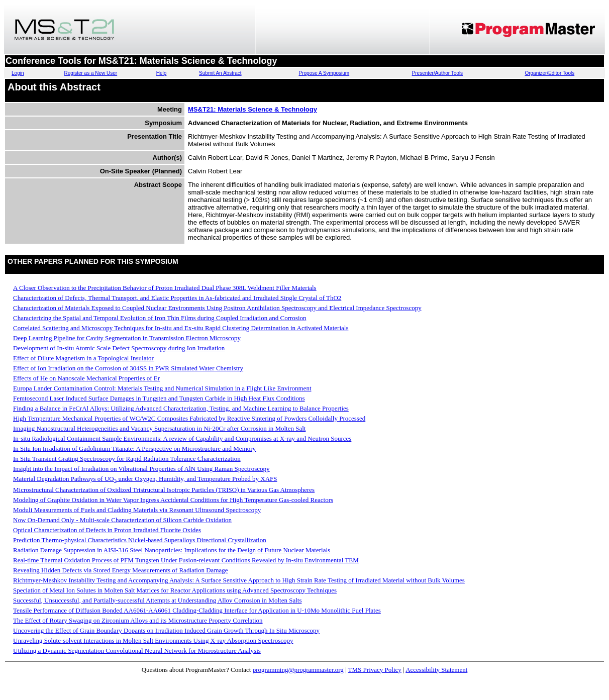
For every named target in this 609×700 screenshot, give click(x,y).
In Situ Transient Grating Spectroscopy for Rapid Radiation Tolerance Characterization (127, 459)
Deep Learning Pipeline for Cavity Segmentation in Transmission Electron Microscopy (127, 338)
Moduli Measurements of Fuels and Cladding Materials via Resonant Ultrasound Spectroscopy (137, 510)
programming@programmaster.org (298, 670)
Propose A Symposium (324, 73)
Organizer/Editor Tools (549, 73)
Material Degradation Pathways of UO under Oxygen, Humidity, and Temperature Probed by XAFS (145, 479)
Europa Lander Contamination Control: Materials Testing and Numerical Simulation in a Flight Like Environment (162, 388)
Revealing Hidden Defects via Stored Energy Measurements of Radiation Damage (121, 570)
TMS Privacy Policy (375, 670)
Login (18, 73)
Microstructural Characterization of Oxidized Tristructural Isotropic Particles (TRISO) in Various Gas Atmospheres (164, 490)
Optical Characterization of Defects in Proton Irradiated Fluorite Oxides (107, 530)
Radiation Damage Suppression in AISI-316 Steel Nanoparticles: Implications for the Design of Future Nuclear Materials (172, 550)
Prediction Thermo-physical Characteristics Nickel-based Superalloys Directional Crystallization (140, 540)
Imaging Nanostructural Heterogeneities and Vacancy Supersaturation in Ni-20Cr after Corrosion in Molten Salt (159, 428)
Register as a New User (91, 73)
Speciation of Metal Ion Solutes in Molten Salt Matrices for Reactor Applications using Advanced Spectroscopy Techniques (175, 590)
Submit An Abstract (220, 73)
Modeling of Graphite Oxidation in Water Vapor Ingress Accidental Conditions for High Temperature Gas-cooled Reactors (173, 500)
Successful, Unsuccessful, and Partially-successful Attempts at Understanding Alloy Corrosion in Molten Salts (157, 600)
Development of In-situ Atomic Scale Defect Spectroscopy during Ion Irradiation (119, 348)
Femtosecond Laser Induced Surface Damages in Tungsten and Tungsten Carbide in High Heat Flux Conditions (159, 398)
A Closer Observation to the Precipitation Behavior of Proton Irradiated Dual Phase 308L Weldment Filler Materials (165, 288)
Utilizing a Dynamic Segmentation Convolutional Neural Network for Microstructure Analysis (137, 651)
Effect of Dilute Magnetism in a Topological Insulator (83, 358)
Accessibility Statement (436, 670)
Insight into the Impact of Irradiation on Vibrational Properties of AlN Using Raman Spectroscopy (141, 469)
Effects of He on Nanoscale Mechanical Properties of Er (86, 378)
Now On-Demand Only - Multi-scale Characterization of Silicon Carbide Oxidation (122, 520)
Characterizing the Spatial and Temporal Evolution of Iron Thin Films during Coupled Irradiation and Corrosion (160, 318)
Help (162, 73)
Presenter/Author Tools (438, 73)
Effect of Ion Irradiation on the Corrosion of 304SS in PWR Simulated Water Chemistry (128, 368)
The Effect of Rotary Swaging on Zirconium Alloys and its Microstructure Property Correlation (138, 620)
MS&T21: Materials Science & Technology (252, 109)
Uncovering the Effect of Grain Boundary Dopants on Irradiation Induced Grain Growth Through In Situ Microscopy (166, 630)
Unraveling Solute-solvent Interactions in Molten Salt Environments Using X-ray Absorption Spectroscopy (153, 640)
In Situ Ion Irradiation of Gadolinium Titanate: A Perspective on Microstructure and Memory (134, 448)
